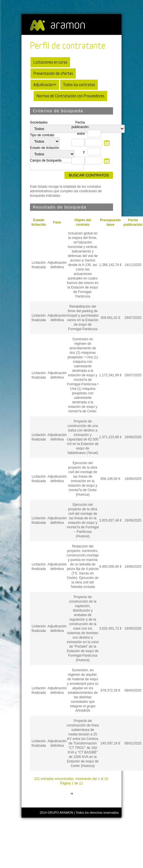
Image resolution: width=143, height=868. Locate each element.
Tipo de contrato (42, 135)
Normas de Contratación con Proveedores (70, 96)
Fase (57, 222)
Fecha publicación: (80, 125)
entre (81, 134)
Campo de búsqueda (46, 160)
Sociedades (39, 122)
